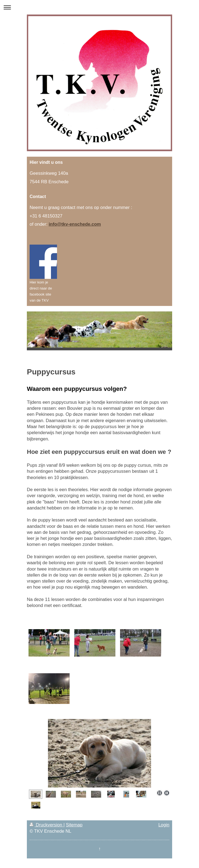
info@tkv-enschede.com (75, 224)
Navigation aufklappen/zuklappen (99, 7)
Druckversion (46, 825)
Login (164, 825)
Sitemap (74, 825)
